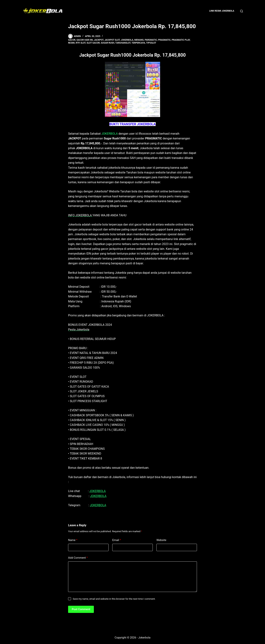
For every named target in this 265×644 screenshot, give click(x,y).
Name (73, 540)
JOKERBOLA (110, 134)
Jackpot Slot (112, 40)
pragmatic (164, 40)
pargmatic (151, 40)
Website (161, 540)
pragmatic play (181, 40)
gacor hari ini (85, 40)
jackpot (99, 40)
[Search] (242, 11)
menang (139, 40)
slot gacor (93, 43)
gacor (72, 40)
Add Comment (78, 558)
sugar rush (108, 43)
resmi (71, 43)
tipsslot (151, 43)
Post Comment (81, 609)
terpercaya (138, 43)
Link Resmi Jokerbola (222, 11)
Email (117, 540)
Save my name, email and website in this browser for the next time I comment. (114, 599)
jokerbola (127, 40)
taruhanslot (123, 43)
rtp (77, 43)
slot (83, 43)
